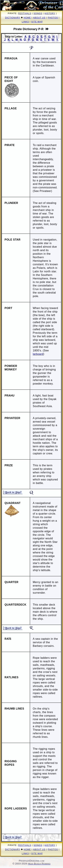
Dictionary (13, 18)
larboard (38, 354)
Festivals (25, 13)
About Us (39, 18)
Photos (53, 18)
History (50, 13)
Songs (38, 13)
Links (25, 22)
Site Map (37, 22)
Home (27, 18)
